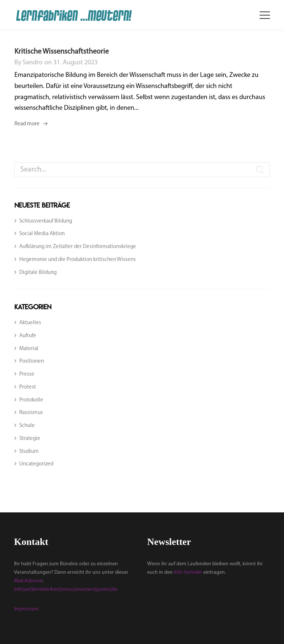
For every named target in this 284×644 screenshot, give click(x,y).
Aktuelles (30, 323)
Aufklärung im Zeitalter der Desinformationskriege (78, 247)
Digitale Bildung (38, 273)
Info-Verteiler (188, 572)
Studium (29, 452)
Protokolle (31, 400)
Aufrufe (28, 336)
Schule (27, 426)
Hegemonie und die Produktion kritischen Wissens (77, 260)
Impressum (26, 609)
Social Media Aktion (42, 234)
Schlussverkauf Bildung (46, 221)
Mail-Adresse (28, 581)
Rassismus (31, 413)
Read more (27, 124)
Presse (27, 374)
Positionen (32, 361)
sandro (33, 63)
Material (29, 349)
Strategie (30, 439)
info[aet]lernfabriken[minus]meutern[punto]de (66, 589)
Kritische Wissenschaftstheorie (62, 52)
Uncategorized (36, 464)
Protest (28, 387)
